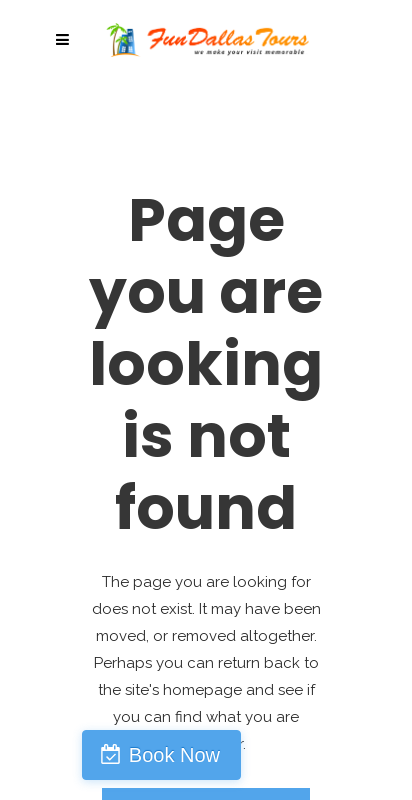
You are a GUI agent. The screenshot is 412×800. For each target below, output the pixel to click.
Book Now (174, 755)
